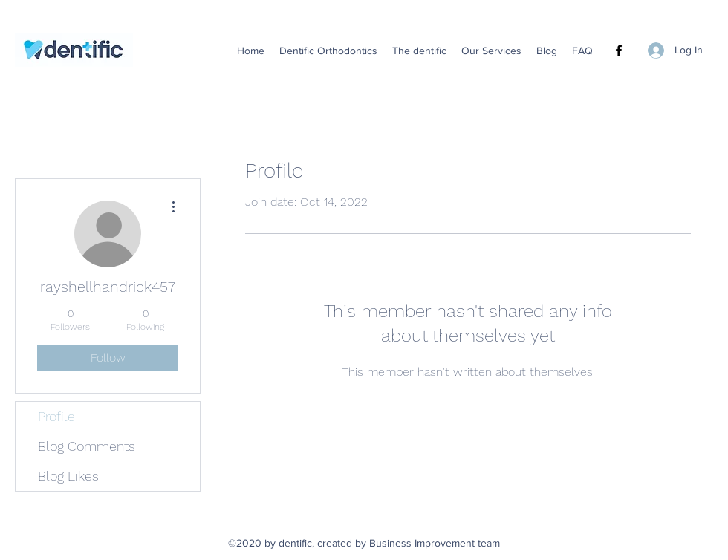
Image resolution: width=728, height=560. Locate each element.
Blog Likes (68, 476)
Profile (56, 416)
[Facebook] (619, 51)
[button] (328, 51)
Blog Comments (87, 446)
